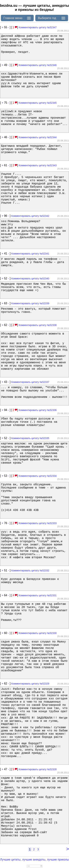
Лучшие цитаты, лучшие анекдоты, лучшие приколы (35, 860)
